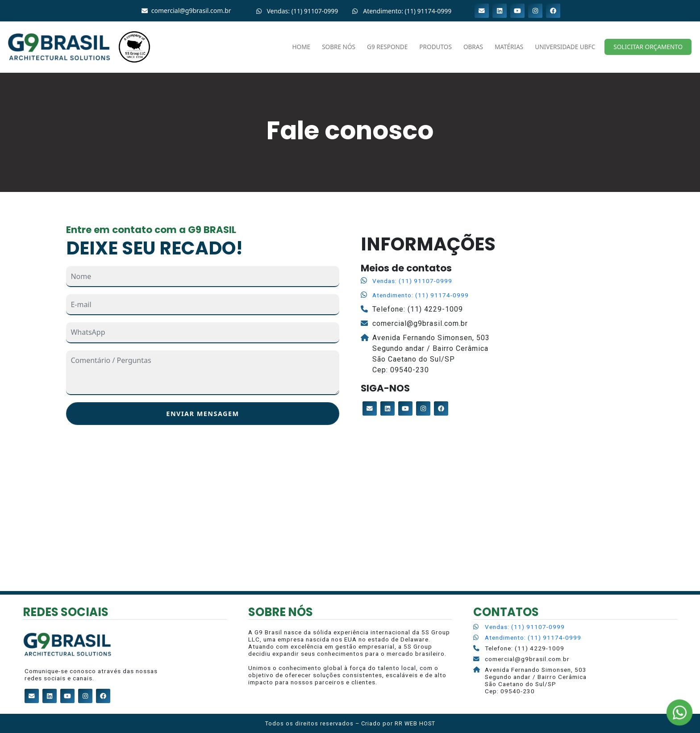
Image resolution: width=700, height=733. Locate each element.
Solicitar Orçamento (648, 47)
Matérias (509, 47)
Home (302, 47)
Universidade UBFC (565, 47)
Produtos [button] (435, 47)
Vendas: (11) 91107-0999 (412, 281)
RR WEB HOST (415, 723)
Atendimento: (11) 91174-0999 (421, 295)
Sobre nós (339, 47)
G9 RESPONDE (387, 47)
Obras (473, 47)
